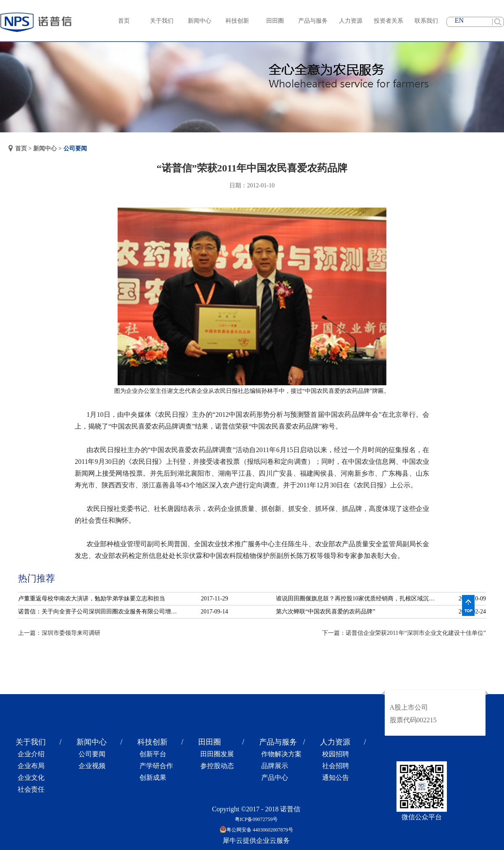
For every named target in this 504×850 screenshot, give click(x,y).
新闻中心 (45, 149)
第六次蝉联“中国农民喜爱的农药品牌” (325, 612)
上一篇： (59, 633)
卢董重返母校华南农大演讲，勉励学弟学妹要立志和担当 (92, 599)
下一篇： (404, 633)
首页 (124, 21)
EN (459, 20)
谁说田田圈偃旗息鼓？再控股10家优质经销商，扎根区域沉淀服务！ (358, 599)
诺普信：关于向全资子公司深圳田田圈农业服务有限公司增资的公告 (100, 612)
